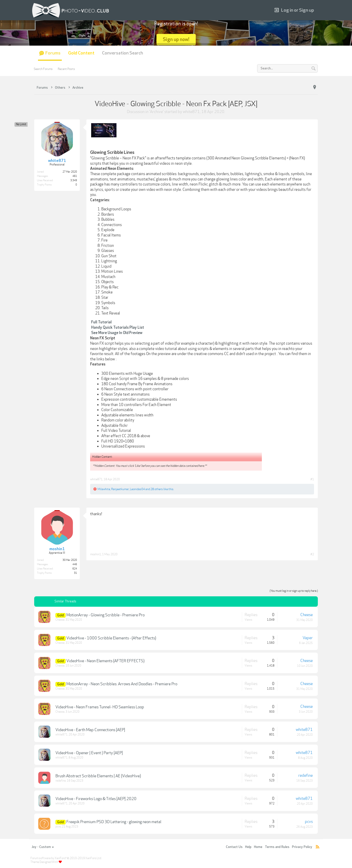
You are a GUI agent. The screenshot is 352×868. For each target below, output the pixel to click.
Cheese (60, 620)
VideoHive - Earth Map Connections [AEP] (90, 730)
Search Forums (43, 69)
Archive (156, 112)
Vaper (308, 638)
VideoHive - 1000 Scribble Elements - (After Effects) (111, 638)
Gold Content (81, 53)
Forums (53, 53)
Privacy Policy (302, 847)
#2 (312, 554)
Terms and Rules (277, 847)
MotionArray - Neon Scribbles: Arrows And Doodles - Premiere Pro (122, 684)
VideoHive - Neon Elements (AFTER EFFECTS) (105, 661)
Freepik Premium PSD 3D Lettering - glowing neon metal (114, 822)
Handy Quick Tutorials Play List (118, 328)
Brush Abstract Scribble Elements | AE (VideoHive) (98, 776)
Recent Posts (66, 69)
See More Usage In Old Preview (117, 333)
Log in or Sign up (294, 10)
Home (258, 847)
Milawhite (104, 489)
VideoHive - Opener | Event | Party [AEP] (89, 753)
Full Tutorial (101, 322)
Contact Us (234, 847)
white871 (191, 112)
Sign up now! (176, 39)
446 (75, 564)
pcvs (58, 827)
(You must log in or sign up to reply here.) (294, 591)
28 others (157, 489)
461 (75, 176)
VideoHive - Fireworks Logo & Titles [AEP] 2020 (96, 799)
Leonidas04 (137, 489)
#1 (312, 479)
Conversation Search (123, 53)
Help (248, 847)
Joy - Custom (43, 847)
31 (75, 573)
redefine (61, 781)
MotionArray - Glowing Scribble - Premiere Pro (105, 615)
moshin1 (96, 554)
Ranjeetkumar (120, 489)
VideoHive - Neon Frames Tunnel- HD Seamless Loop (100, 707)
